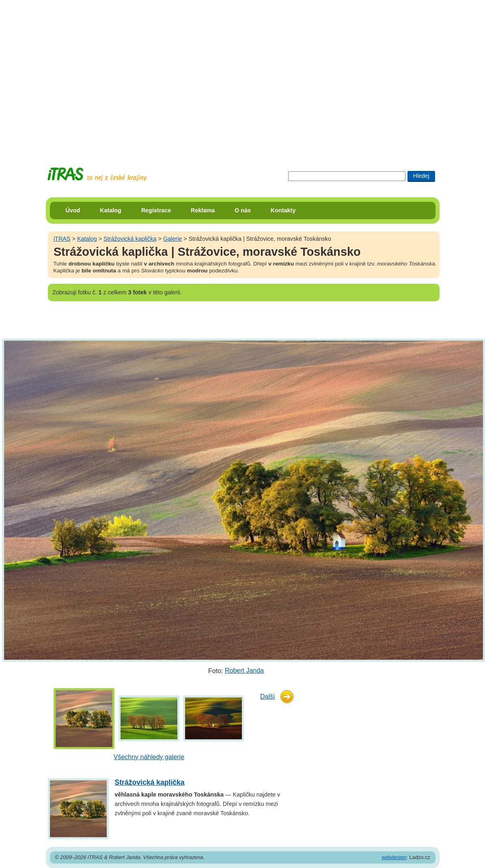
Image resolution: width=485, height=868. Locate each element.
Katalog (111, 210)
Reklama (203, 210)
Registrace (156, 210)
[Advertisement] (76, 76)
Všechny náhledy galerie (149, 757)
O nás (243, 210)
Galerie (172, 239)
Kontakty (283, 210)
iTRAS (62, 239)
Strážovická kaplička (130, 239)
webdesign (394, 857)
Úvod (73, 210)
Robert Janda (244, 670)
